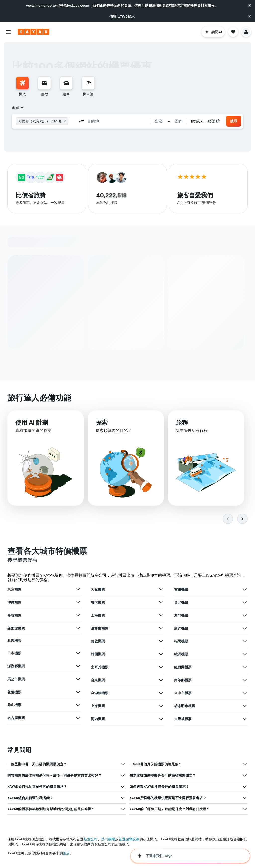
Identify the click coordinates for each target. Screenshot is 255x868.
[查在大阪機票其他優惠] (161, 590)
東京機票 (14, 590)
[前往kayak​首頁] (33, 32)
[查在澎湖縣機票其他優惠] (78, 667)
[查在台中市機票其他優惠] (245, 694)
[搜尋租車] (66, 83)
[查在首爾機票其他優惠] (245, 590)
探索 (102, 425)
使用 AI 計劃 (32, 424)
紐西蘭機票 (183, 668)
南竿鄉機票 (183, 681)
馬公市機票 (16, 680)
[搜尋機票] (22, 83)
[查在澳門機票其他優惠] (245, 616)
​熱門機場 (108, 840)
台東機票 (98, 681)
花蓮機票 (14, 693)
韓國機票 (98, 655)
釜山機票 (14, 706)
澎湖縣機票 (16, 667)
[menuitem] (22, 87)
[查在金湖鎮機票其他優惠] (161, 694)
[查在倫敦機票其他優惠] (161, 642)
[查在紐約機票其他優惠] (245, 629)
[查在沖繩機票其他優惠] (78, 603)
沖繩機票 (14, 603)
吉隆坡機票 (183, 720)
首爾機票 (181, 590)
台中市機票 (183, 694)
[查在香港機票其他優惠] (161, 603)
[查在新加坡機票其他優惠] (78, 629)
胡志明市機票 (185, 707)
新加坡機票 (16, 629)
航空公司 (91, 840)
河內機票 (98, 720)
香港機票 (98, 603)
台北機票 (181, 603)
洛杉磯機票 (100, 629)
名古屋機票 (16, 719)
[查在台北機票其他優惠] (245, 603)
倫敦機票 (98, 642)
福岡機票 (181, 642)
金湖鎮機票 (100, 694)
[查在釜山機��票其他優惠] (78, 706)
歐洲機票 (181, 655)
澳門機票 (181, 616)
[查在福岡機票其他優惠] (245, 642)
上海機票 (98, 616)
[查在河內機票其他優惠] (161, 720)
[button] (250, 5)
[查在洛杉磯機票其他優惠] (161, 629)
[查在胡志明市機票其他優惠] (245, 707)
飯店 (66, 854)
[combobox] (18, 107)
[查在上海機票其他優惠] (161, 616)
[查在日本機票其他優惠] (78, 654)
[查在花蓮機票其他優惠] (78, 693)
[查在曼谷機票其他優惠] (78, 616)
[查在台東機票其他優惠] (161, 681)
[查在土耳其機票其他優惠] (161, 668)
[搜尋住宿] (44, 83)
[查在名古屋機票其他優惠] (78, 719)
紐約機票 (181, 629)
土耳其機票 (100, 668)
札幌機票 (14, 641)
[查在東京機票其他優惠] (78, 590)
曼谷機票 (14, 616)
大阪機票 (98, 590)
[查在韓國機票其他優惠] (161, 655)
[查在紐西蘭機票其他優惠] (245, 668)
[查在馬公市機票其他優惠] (78, 680)
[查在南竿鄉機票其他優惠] (245, 681)
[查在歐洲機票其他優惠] (245, 655)
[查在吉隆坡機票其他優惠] (245, 720)
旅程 (182, 425)
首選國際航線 (129, 840)
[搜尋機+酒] (88, 83)
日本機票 (14, 654)
